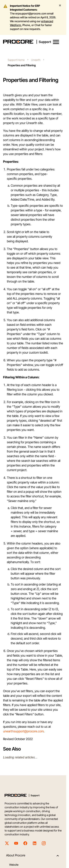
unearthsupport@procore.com (23, 731)
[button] (56, 42)
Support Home (16, 60)
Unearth (36, 60)
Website (14, 865)
